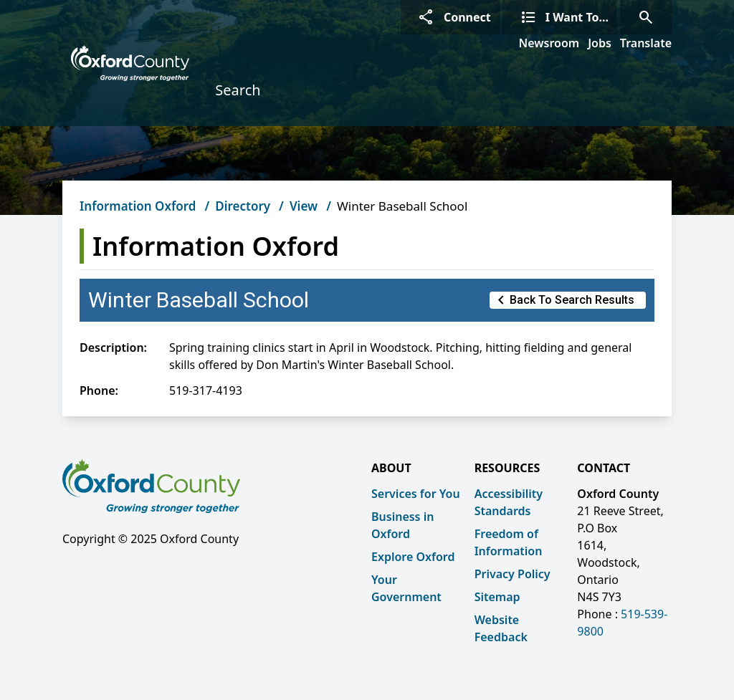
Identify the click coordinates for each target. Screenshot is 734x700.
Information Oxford (138, 206)
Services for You (416, 494)
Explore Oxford (413, 557)
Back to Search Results (563, 300)
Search (238, 90)
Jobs (600, 43)
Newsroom (549, 43)
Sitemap (497, 597)
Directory (243, 206)
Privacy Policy (513, 574)
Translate (646, 43)
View (304, 206)
